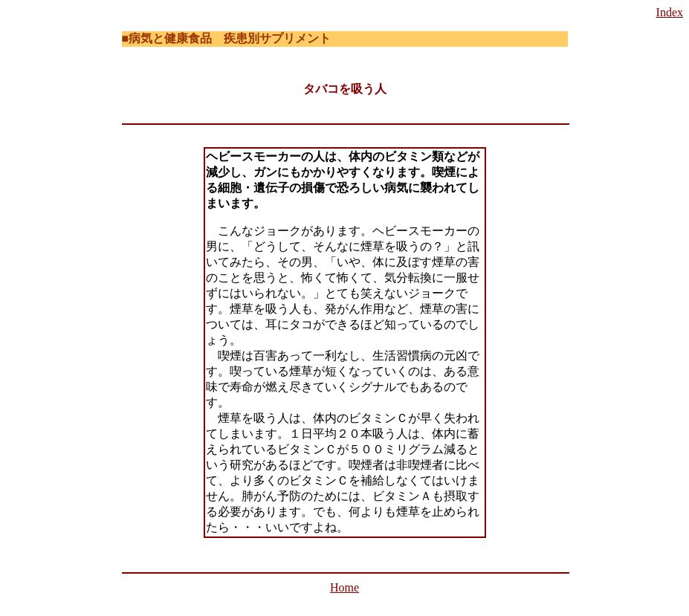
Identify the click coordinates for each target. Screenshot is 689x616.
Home (344, 587)
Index (670, 12)
